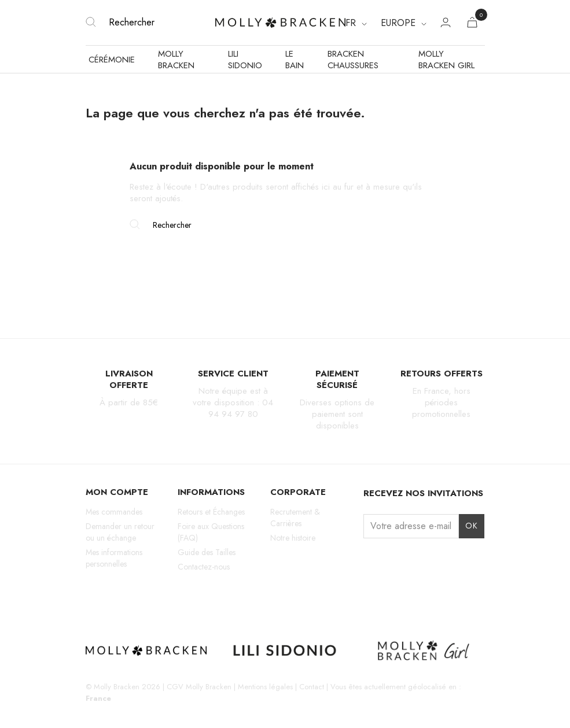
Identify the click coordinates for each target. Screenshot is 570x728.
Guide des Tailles (207, 552)
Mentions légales (265, 687)
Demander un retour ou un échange (120, 532)
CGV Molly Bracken (199, 687)
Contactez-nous (204, 567)
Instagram (93, 598)
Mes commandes (114, 512)
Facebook (113, 598)
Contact (312, 687)
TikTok (133, 598)
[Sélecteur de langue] (356, 23)
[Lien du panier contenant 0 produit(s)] (472, 25)
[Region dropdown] (404, 23)
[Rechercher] (151, 23)
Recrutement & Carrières (295, 518)
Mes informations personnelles (114, 558)
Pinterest (153, 598)
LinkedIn (173, 598)
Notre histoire (293, 538)
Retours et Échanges (211, 512)
